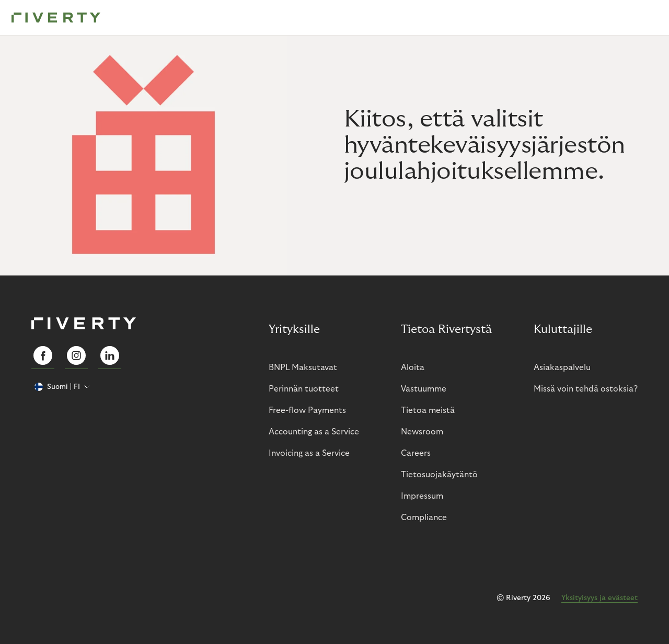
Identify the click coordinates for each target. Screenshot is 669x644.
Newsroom (422, 432)
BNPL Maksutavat (303, 367)
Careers (416, 453)
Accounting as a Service (314, 432)
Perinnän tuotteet (304, 389)
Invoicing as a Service (309, 453)
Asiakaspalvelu (562, 367)
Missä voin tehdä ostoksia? (586, 389)
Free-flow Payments (307, 410)
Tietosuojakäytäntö (439, 475)
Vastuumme (424, 389)
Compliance (424, 517)
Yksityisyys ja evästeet (599, 598)
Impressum (422, 496)
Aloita (413, 367)
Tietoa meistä (428, 410)
